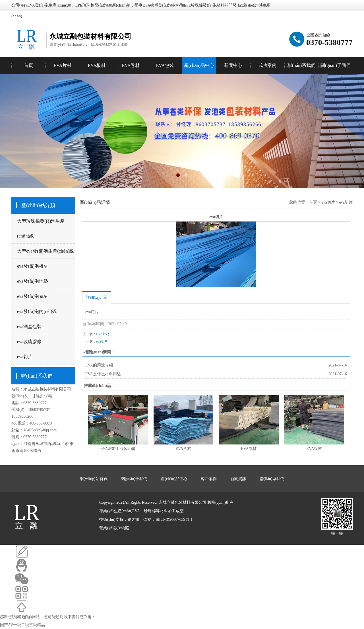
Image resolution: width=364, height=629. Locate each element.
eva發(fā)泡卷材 (33, 296)
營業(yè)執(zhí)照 (114, 528)
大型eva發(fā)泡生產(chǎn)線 (45, 251)
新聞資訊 (238, 479)
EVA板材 (314, 449)
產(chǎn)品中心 (199, 65)
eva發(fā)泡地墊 (33, 281)
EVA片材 (103, 334)
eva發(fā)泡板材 (33, 266)
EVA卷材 (249, 449)
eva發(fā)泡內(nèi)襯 (37, 311)
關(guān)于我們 (336, 65)
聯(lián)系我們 (302, 65)
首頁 (28, 65)
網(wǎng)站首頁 (93, 479)
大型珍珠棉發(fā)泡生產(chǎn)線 (41, 229)
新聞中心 (233, 65)
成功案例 (267, 65)
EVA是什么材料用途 (103, 374)
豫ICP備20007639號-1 (174, 520)
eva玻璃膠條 (29, 342)
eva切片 (25, 357)
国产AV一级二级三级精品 (22, 625)
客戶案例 (209, 479)
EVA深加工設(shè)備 (118, 449)
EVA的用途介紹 (99, 365)
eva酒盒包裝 (29, 326)
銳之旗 (133, 520)
